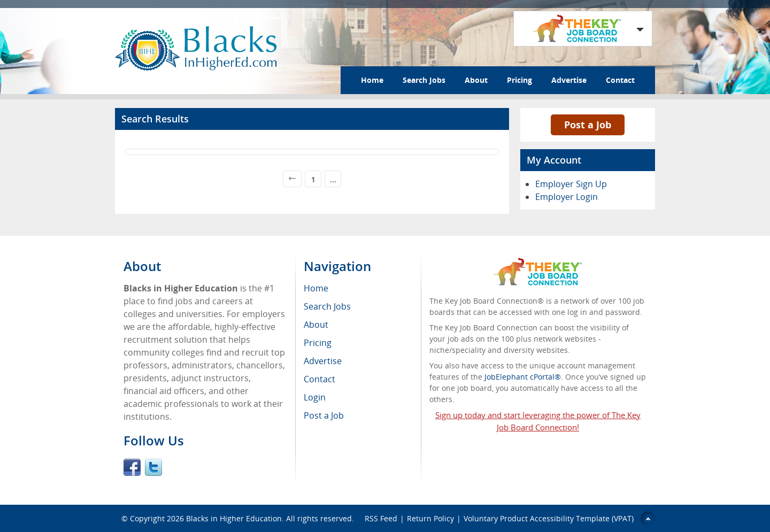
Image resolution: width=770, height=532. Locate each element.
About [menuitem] (316, 325)
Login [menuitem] (315, 397)
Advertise (569, 80)
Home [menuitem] (316, 288)
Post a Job (588, 125)
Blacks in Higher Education (234, 518)
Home (372, 80)
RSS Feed (381, 518)
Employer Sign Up (571, 184)
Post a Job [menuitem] (324, 415)
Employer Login (567, 197)
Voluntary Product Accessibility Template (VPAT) (549, 518)
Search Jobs (424, 80)
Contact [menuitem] (319, 379)
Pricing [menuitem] (318, 343)
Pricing (519, 80)
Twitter (153, 467)
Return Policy (430, 518)
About (476, 80)
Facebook (132, 467)
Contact (620, 80)
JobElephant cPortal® (523, 377)
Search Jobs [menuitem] (327, 306)
